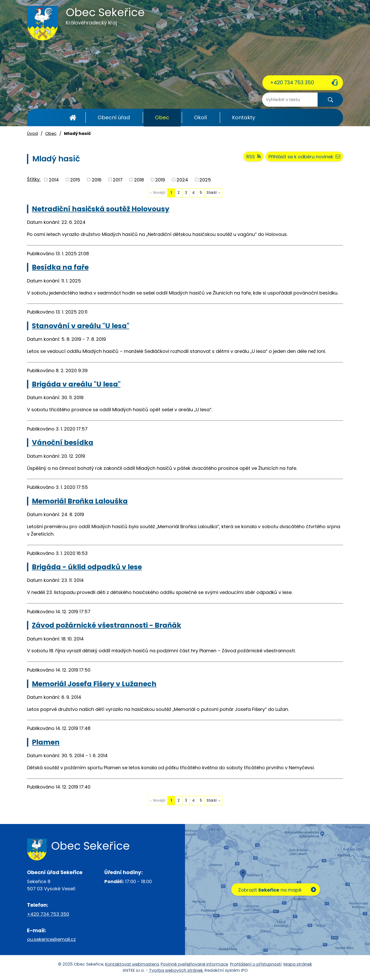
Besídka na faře (60, 267)
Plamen (46, 742)
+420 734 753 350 (292, 83)
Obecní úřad (114, 117)
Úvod (73, 118)
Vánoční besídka (63, 442)
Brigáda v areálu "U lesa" (76, 384)
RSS (254, 157)
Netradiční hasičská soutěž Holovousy (101, 209)
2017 (118, 180)
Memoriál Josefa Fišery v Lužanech (94, 684)
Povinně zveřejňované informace (194, 964)
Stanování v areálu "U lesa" (81, 326)
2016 (97, 180)
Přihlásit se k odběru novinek (304, 157)
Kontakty (244, 117)
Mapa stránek (298, 964)
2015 (75, 180)
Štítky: (34, 179)
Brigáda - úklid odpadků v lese (87, 567)
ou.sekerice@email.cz (51, 939)
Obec (162, 117)
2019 (160, 180)
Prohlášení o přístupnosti (256, 964)
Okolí (201, 117)
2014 (54, 180)
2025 (205, 180)
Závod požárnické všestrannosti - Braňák (107, 625)
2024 (182, 180)
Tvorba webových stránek (176, 970)
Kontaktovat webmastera (132, 964)
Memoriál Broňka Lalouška (80, 501)
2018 (139, 180)
